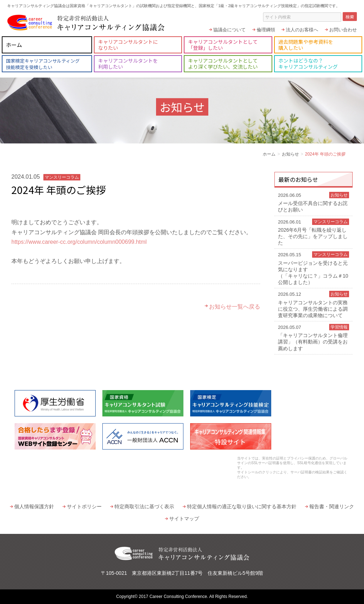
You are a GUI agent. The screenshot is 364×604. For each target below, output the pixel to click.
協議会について (229, 30)
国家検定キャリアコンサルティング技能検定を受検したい (43, 64)
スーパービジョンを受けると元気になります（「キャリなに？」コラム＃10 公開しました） (314, 268)
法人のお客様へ (302, 30)
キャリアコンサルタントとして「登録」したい (223, 45)
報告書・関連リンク (332, 506)
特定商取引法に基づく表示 (144, 506)
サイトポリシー (84, 506)
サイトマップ (184, 519)
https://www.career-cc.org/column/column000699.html (79, 242)
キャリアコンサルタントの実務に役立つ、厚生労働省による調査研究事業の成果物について (314, 304)
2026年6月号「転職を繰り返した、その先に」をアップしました (314, 232)
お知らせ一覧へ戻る (235, 307)
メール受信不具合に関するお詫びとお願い (314, 202)
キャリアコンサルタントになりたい (128, 45)
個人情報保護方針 (34, 506)
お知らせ (290, 154)
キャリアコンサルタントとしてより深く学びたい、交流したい (223, 64)
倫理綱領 (266, 30)
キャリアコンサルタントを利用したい (128, 64)
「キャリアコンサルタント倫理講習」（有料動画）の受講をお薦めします (314, 338)
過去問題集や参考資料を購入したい (306, 45)
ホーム (14, 45)
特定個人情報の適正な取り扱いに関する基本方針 (242, 506)
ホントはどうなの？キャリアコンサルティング (308, 64)
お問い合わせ (343, 30)
